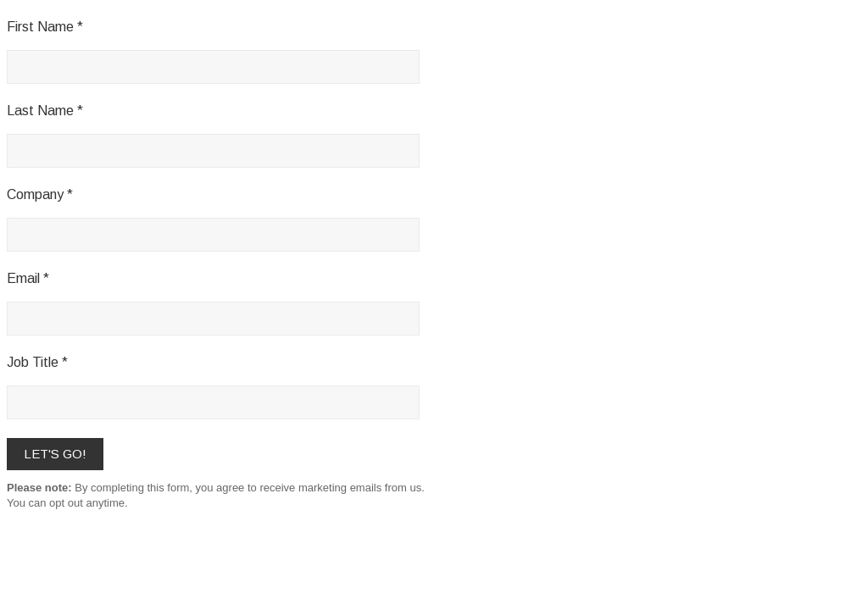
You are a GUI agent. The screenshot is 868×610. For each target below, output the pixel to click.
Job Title (33, 362)
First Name (40, 27)
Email (23, 278)
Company (35, 194)
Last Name (40, 111)
